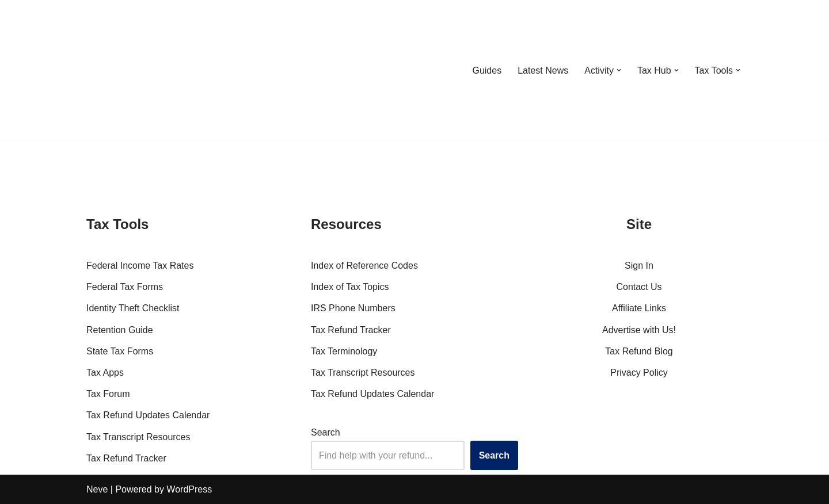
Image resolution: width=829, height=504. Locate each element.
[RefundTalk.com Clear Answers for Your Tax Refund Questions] (146, 70)
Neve (97, 489)
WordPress (189, 489)
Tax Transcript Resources (138, 437)
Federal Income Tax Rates (140, 266)
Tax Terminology (344, 351)
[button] (619, 70)
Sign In (639, 266)
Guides (487, 70)
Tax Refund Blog (639, 351)
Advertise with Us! (639, 330)
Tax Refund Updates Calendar (148, 415)
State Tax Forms (120, 351)
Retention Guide (120, 330)
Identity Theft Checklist (133, 308)
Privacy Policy (639, 373)
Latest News (543, 70)
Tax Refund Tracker (126, 458)
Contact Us (639, 287)
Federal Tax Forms (125, 287)
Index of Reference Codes (364, 266)
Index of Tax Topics (350, 287)
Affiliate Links (639, 308)
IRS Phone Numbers (353, 308)
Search (326, 432)
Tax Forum (108, 394)
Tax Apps (105, 373)
